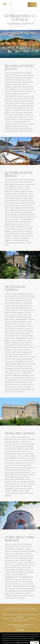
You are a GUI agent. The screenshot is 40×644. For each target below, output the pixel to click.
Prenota (32, 5)
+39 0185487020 (15, 618)
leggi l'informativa (22, 643)
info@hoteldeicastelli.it (20, 621)
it (11, 4)
